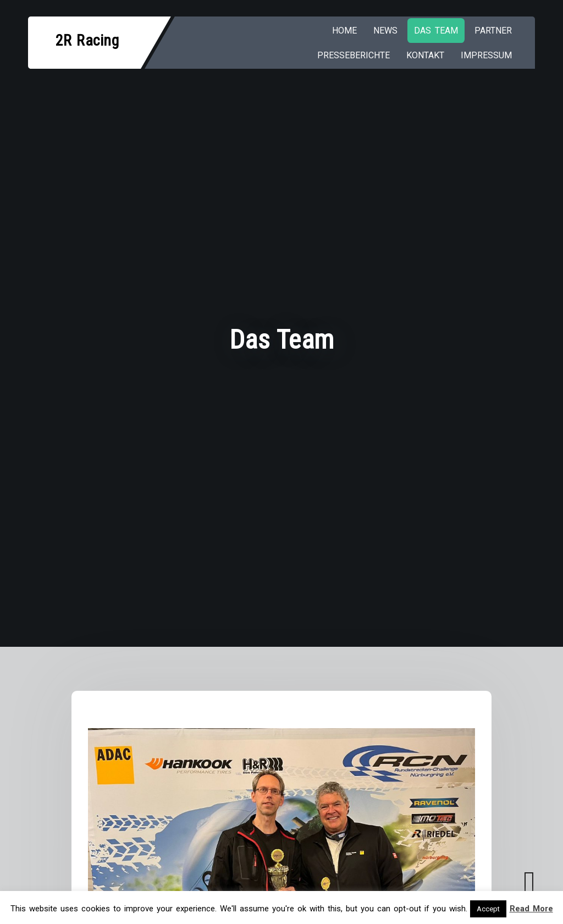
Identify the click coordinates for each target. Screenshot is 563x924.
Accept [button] (488, 909)
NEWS (385, 31)
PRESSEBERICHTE (354, 55)
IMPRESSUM (486, 55)
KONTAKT (425, 55)
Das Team (436, 31)
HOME (344, 31)
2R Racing (87, 40)
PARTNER (493, 31)
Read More (531, 909)
